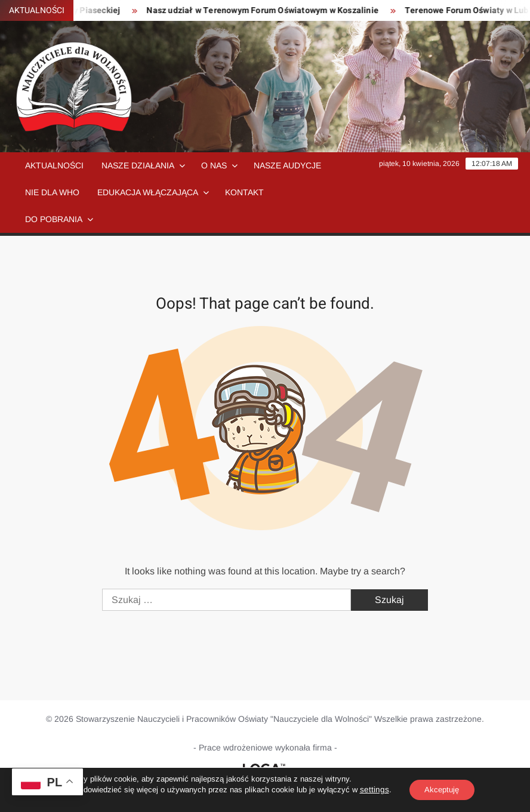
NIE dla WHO (52, 192)
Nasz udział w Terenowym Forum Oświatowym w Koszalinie (274, 10)
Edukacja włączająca (148, 192)
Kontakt (244, 192)
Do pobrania (54, 219)
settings (370, 790)
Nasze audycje (287, 165)
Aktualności (54, 165)
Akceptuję (441, 790)
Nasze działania (138, 165)
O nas (214, 165)
